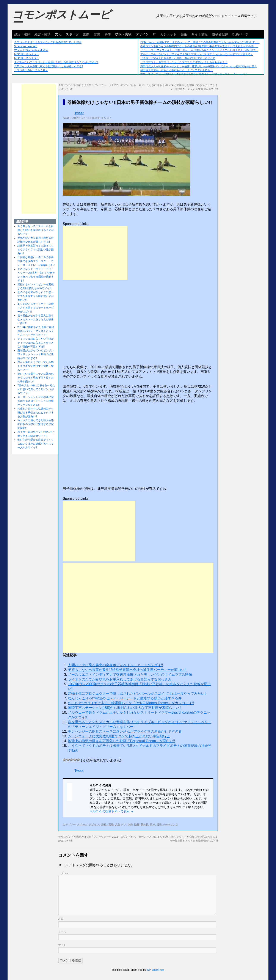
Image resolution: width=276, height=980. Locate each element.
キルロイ (106, 118)
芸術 (184, 34)
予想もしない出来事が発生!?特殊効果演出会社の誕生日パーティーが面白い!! (127, 670)
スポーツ (72, 34)
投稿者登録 (220, 34)
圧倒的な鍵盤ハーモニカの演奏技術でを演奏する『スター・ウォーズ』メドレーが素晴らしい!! (36, 261)
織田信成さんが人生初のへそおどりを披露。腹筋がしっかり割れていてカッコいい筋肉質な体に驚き (199, 66)
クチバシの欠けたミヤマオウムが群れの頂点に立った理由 (48, 42)
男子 (159, 825)
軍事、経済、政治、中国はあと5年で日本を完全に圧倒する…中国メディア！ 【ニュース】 (194, 74)
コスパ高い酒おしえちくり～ (31, 70)
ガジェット (168, 34)
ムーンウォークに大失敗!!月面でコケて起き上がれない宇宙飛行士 (119, 736)
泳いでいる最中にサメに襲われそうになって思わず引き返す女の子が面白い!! (36, 378)
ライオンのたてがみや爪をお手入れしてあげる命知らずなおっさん (120, 679)
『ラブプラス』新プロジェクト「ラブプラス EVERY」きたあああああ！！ (184, 62)
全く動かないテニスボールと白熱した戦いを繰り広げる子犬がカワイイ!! (56, 62)
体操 (130, 825)
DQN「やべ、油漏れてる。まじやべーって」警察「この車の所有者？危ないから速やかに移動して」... (200, 42)
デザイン (142, 34)
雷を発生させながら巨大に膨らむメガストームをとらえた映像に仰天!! (36, 319)
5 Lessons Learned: (26, 46)
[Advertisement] (95, 253)
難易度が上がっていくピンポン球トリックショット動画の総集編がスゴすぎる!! (36, 354)
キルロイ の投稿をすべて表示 (111, 811)
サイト (62, 945)
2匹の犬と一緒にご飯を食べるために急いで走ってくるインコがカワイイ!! (36, 389)
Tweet (79, 113)
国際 (86, 34)
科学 (108, 34)
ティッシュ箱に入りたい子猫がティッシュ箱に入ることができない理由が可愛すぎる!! (36, 343)
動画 (137, 825)
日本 (153, 825)
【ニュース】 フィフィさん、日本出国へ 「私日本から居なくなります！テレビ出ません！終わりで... (199, 50)
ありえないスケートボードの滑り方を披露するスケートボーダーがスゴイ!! (36, 308)
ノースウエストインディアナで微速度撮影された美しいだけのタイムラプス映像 (130, 675)
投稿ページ (241, 34)
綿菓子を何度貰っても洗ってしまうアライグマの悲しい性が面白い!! (36, 250)
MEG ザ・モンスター (27, 54)
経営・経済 (43, 34)
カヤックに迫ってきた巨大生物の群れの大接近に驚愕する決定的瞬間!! (36, 424)
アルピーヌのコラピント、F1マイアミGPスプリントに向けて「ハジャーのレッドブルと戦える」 (197, 54)
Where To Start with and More (31, 50)
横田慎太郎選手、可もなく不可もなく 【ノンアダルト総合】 (177, 70)
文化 (58, 34)
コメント (63, 873)
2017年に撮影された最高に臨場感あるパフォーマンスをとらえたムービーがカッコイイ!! (36, 331)
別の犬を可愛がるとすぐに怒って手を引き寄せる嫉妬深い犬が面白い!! (36, 296)
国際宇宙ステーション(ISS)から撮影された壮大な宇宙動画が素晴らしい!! (125, 708)
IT (154, 34)
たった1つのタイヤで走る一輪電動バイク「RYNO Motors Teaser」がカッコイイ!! (131, 703)
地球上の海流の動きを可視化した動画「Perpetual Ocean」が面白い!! (122, 741)
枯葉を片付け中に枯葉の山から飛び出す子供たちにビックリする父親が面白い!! (36, 413)
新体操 (145, 825)
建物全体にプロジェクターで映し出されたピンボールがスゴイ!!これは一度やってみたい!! (137, 693)
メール (62, 932)
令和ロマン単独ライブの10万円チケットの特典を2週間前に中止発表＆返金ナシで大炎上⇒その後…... (199, 46)
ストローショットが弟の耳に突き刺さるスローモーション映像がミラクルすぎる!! (36, 401)
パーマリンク (170, 825)
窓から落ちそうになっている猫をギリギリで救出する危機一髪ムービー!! (36, 366)
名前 (61, 919)
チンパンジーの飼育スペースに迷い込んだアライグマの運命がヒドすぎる (125, 731)
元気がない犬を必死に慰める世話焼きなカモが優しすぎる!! (49, 66)
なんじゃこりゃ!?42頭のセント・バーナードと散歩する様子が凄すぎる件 (125, 698)
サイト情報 (200, 34)
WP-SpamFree (155, 970)
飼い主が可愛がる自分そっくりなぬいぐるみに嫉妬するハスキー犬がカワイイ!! (36, 444)
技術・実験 (123, 34)
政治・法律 (22, 34)
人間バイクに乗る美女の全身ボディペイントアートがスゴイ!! (115, 665)
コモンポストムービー (61, 19)
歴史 (97, 34)
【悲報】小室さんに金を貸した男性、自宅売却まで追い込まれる (178, 58)
